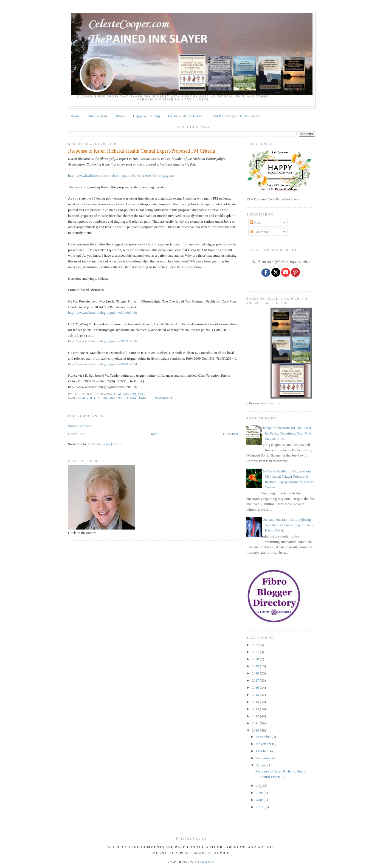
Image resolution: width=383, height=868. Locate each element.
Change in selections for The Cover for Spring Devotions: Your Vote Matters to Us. (286, 433)
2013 (256, 709)
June (260, 793)
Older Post (231, 434)
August (262, 765)
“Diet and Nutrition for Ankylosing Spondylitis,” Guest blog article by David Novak (287, 525)
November (264, 744)
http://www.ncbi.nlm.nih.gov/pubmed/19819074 (102, 364)
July (260, 786)
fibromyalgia (161, 398)
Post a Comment (80, 426)
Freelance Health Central (186, 116)
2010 (256, 730)
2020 (256, 659)
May (260, 800)
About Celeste (98, 116)
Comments (260, 232)
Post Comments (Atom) (105, 444)
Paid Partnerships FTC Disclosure (236, 116)
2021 (256, 652)
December (264, 737)
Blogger (205, 862)
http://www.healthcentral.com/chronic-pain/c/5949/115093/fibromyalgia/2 (121, 176)
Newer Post (76, 434)
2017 (256, 680)
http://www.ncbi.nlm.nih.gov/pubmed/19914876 (102, 341)
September (264, 758)
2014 (256, 702)
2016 (256, 688)
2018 (256, 673)
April (261, 807)
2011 (256, 723)
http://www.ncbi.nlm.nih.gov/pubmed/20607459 (102, 313)
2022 (256, 645)
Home (75, 116)
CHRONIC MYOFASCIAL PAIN (124, 398)
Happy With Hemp (147, 116)
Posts (256, 222)
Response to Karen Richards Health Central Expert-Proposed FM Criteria (141, 151)
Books (120, 116)
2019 (256, 666)
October (262, 751)
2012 (256, 716)
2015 (256, 695)
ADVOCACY (91, 398)
